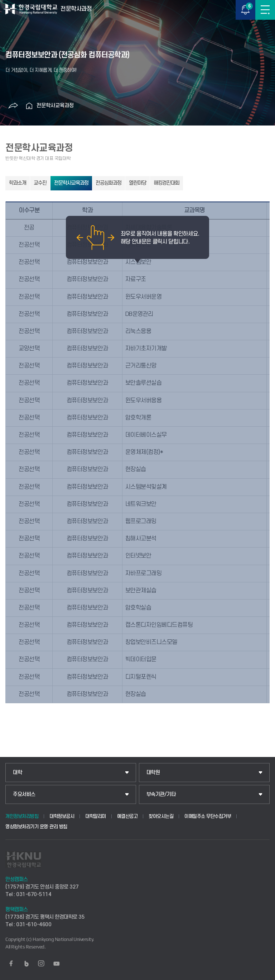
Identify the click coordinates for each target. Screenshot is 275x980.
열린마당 (137, 183)
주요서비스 (24, 794)
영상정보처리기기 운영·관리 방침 (36, 827)
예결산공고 (127, 816)
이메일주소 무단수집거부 (208, 816)
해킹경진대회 (167, 183)
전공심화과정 (108, 183)
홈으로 (29, 106)
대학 (17, 773)
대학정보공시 (62, 816)
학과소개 (18, 183)
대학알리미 (96, 816)
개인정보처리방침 (22, 816)
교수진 (40, 183)
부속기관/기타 (161, 794)
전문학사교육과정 (55, 106)
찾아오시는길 (161, 816)
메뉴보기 (265, 10)
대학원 (153, 773)
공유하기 (13, 106)
